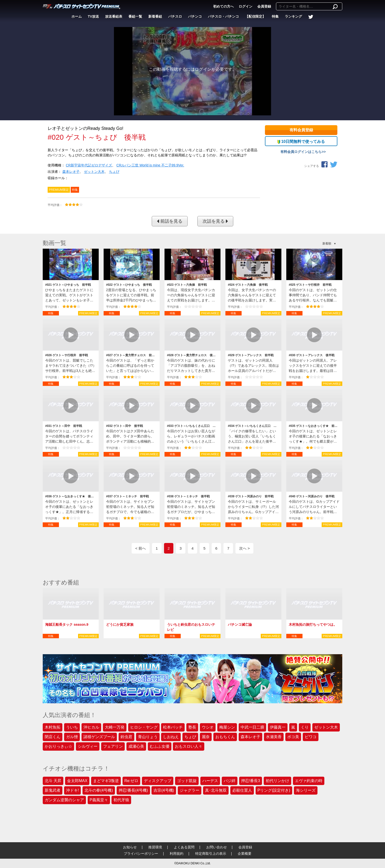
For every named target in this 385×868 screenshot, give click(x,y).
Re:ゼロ (131, 781)
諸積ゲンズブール (99, 737)
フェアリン (113, 746)
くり (305, 727)
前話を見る (170, 221)
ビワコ (311, 737)
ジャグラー (190, 790)
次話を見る (215, 221)
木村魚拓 (53, 727)
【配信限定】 (255, 16)
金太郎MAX (77, 781)
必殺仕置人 (242, 790)
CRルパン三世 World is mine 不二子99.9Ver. (150, 165)
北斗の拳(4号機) (99, 790)
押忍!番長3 (251, 781)
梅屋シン (227, 727)
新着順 (327, 244)
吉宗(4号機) (164, 790)
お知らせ (130, 847)
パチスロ (175, 16)
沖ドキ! (72, 790)
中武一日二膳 (252, 727)
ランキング (293, 16)
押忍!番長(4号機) (133, 790)
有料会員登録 (301, 130)
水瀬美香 (274, 737)
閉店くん (53, 737)
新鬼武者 (53, 790)
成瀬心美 (136, 746)
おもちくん (225, 737)
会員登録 (264, 6)
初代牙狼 (121, 800)
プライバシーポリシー (141, 854)
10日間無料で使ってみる (301, 142)
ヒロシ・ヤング (144, 727)
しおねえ (171, 737)
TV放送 (94, 16)
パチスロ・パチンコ (223, 16)
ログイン (246, 6)
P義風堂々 (99, 800)
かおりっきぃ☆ (58, 746)
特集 (275, 16)
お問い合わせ (217, 847)
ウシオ (208, 727)
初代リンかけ (277, 781)
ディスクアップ (158, 781)
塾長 (192, 727)
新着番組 (155, 16)
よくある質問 (184, 847)
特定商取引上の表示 (211, 854)
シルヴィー (88, 746)
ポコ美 (293, 737)
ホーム (77, 16)
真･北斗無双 (216, 790)
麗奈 (206, 737)
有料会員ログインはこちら (301, 152)
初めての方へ (223, 6)
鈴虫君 (126, 737)
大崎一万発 (115, 727)
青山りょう (148, 737)
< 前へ (141, 548)
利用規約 (177, 854)
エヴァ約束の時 (309, 781)
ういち (72, 727)
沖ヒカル (91, 727)
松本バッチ (173, 727)
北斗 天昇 (53, 781)
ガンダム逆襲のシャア (64, 800)
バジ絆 (230, 781)
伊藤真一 (278, 727)
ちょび (114, 172)
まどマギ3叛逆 (106, 781)
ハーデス (210, 781)
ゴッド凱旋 (187, 781)
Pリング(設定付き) (274, 790)
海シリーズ (306, 790)
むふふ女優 (160, 746)
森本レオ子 (71, 172)
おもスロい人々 (189, 746)
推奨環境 (155, 847)
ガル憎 (72, 737)
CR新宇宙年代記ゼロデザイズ (89, 165)
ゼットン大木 (94, 172)
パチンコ (195, 16)
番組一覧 (135, 16)
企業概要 (245, 854)
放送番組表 (114, 16)
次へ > (244, 548)
